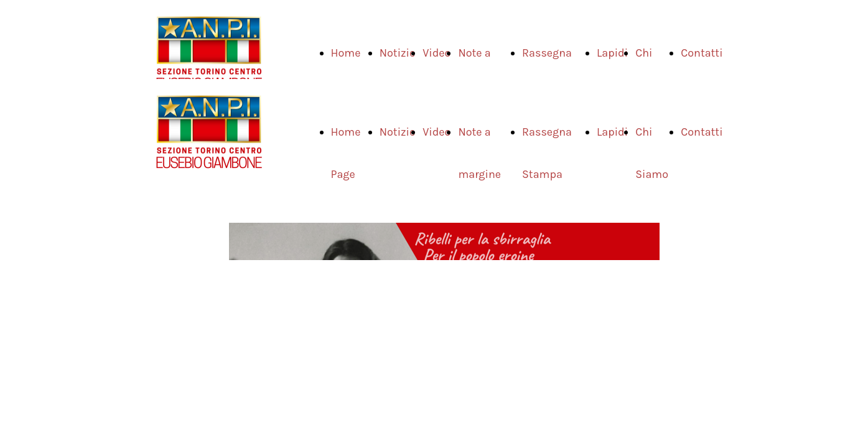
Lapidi (612, 53)
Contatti (702, 53)
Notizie (397, 53)
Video (436, 53)
